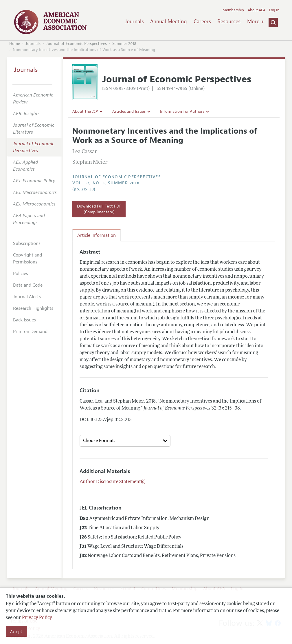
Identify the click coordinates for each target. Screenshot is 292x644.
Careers (202, 21)
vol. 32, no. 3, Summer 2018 (106, 183)
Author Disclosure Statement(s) (113, 482)
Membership (233, 10)
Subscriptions (27, 243)
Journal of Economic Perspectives (76, 44)
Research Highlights (33, 308)
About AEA (257, 10)
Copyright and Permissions (27, 259)
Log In (274, 10)
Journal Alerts (27, 297)
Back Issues (24, 320)
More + (256, 21)
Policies (21, 274)
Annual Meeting (169, 21)
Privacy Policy (37, 618)
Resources (229, 21)
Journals (134, 21)
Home (15, 44)
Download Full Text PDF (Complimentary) (99, 209)
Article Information (97, 235)
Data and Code (28, 285)
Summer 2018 (124, 44)
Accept (16, 632)
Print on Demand (30, 332)
